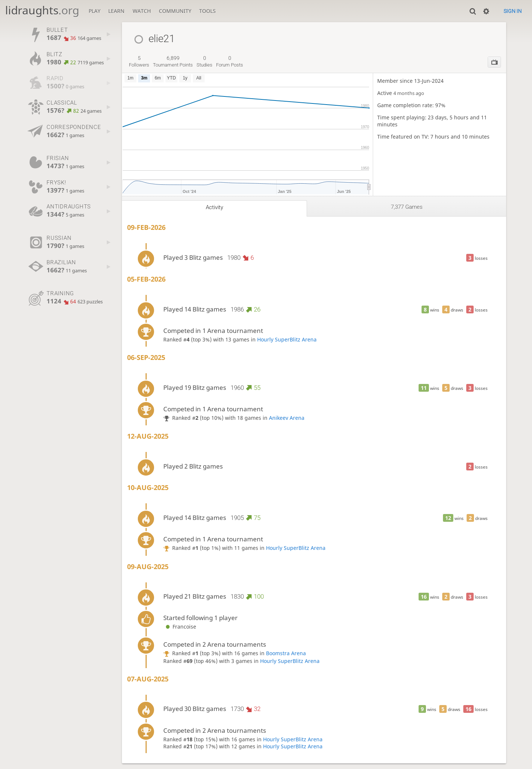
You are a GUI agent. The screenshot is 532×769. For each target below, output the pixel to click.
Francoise (180, 627)
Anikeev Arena (287, 418)
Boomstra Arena (286, 653)
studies (204, 61)
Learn (116, 11)
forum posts (230, 61)
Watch (142, 11)
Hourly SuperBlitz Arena (287, 339)
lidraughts (42, 10)
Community (175, 11)
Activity (214, 207)
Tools (207, 11)
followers (139, 61)
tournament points (173, 61)
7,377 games (407, 207)
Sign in (513, 11)
